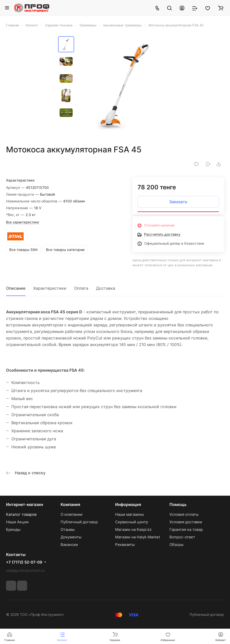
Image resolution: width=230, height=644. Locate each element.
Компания (70, 504)
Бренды (13, 529)
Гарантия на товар (186, 529)
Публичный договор (79, 522)
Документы (71, 537)
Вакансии (69, 545)
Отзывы (68, 529)
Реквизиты (125, 545)
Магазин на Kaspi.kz (133, 529)
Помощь (178, 504)
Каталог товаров (21, 514)
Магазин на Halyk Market (137, 537)
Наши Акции (17, 522)
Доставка (106, 288)
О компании (72, 514)
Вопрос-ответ (182, 537)
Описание (16, 288)
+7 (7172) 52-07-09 (24, 562)
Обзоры (176, 545)
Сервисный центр (132, 522)
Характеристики (50, 288)
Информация (128, 504)
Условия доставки (186, 522)
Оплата (81, 288)
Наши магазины (129, 514)
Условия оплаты (184, 514)
